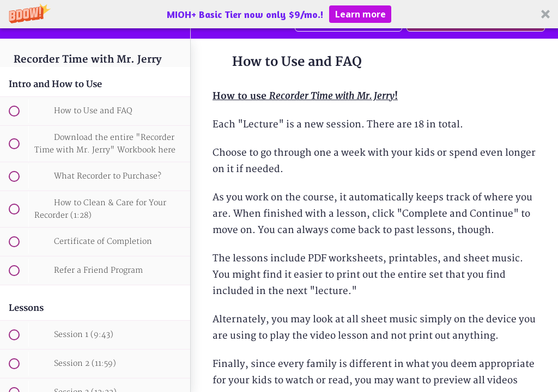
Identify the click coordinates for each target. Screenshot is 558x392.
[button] (279, 14)
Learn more (360, 14)
